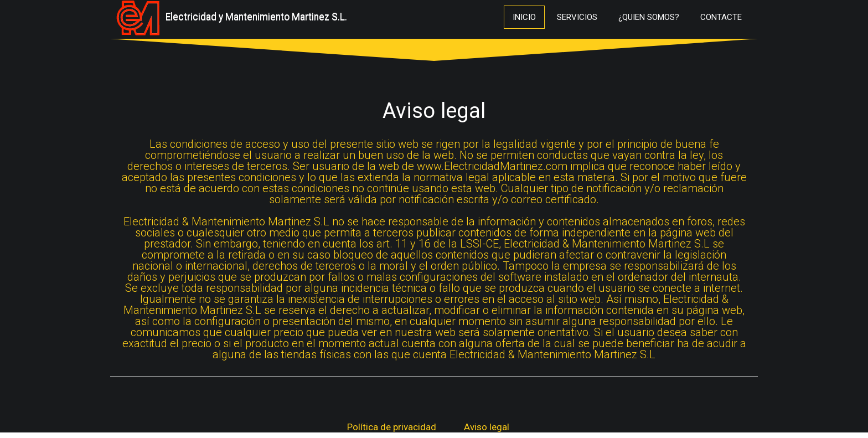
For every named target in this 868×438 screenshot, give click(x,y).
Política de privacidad (392, 427)
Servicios (577, 17)
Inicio (524, 17)
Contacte (721, 17)
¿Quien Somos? (649, 17)
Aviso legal (487, 427)
